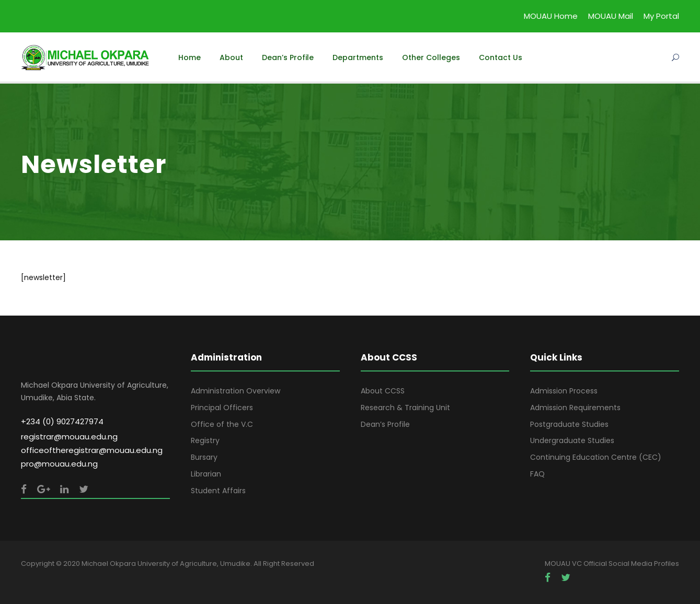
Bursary (204, 457)
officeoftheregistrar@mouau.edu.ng (92, 450)
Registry (205, 440)
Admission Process (564, 391)
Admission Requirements (575, 408)
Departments (358, 57)
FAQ (537, 474)
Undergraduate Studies (572, 440)
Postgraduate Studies (569, 424)
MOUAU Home (551, 16)
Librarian (206, 474)
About (231, 57)
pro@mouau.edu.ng (59, 464)
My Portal (661, 16)
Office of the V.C (222, 424)
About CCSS (383, 391)
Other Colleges (431, 57)
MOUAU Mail (611, 16)
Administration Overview (236, 391)
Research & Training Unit (405, 408)
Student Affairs (218, 491)
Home (190, 57)
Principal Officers (222, 408)
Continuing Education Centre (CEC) (596, 457)
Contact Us (501, 57)
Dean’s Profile (288, 57)
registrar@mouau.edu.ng (69, 437)
